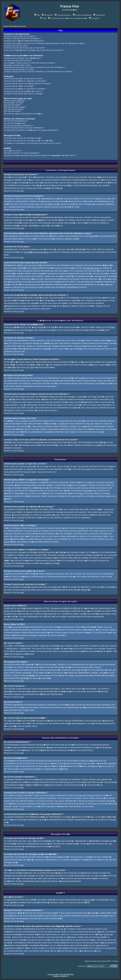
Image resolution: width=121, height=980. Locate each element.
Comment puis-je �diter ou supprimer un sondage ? (25, 89)
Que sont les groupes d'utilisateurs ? (19, 126)
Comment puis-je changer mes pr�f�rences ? (23, 58)
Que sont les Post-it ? (13, 111)
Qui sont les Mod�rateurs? (15, 123)
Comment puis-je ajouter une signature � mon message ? (28, 84)
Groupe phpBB (89, 900)
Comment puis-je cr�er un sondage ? (19, 86)
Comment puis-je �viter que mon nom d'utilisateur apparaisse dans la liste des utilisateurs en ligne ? (45, 43)
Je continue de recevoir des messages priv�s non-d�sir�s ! (29, 141)
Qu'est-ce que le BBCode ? (15, 101)
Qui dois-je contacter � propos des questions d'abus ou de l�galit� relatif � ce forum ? (40, 155)
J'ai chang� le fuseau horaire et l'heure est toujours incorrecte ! (30, 63)
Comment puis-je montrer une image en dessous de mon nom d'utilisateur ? (35, 67)
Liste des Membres (63, 15)
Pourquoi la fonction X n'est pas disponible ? (22, 153)
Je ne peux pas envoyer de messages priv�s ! (23, 138)
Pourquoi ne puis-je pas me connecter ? (20, 36)
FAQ (37, 15)
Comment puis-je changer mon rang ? (19, 69)
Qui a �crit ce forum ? (13, 151)
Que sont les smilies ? (13, 105)
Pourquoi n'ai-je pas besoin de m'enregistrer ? (22, 38)
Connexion (94, 18)
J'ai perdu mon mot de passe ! (16, 46)
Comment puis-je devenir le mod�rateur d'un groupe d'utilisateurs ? (31, 130)
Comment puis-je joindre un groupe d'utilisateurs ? (24, 128)
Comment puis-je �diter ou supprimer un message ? (25, 81)
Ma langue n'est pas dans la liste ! (18, 65)
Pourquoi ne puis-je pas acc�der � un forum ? (23, 91)
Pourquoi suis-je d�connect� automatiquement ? (24, 41)
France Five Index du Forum (15, 26)
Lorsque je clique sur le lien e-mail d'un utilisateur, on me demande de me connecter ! (38, 72)
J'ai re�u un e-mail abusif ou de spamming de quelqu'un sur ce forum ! (33, 143)
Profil (43, 18)
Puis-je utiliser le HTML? (14, 103)
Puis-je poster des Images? (15, 107)
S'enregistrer (99, 15)
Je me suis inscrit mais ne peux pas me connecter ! (25, 48)
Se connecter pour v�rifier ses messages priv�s (68, 18)
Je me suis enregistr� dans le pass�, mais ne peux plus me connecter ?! (34, 50)
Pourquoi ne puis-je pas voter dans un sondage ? (24, 94)
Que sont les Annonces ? (14, 109)
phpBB (56, 975)
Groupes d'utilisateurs (82, 15)
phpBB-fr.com (65, 976)
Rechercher (47, 15)
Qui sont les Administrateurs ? (16, 121)
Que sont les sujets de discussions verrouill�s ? (23, 114)
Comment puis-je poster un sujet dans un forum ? (24, 79)
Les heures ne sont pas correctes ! (18, 60)
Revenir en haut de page (14, 191)
